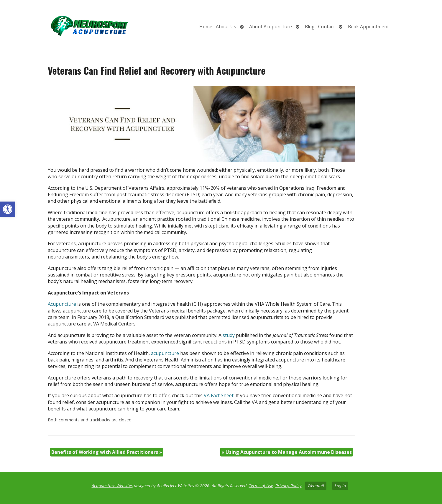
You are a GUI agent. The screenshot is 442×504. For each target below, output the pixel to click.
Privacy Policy (289, 486)
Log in (340, 486)
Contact (327, 27)
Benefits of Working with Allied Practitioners (107, 452)
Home (206, 27)
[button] (8, 209)
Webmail (316, 486)
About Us (226, 27)
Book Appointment (368, 27)
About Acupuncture (271, 27)
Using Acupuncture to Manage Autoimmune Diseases (287, 452)
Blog (310, 27)
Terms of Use (261, 486)
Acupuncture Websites (112, 486)
